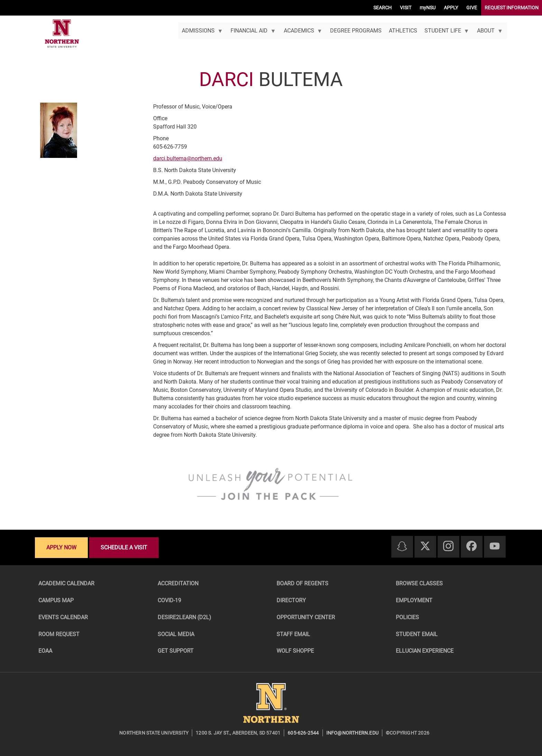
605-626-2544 (303, 733)
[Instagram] (448, 546)
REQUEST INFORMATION (512, 8)
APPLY (451, 8)
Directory (291, 600)
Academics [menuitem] (301, 33)
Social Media (176, 634)
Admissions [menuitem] (200, 33)
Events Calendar (63, 617)
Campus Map (56, 600)
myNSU (428, 8)
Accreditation (178, 583)
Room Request (59, 634)
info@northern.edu (352, 733)
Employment (414, 600)
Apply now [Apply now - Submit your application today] (61, 547)
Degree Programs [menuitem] (356, 31)
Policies (407, 617)
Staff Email (293, 634)
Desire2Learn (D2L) (184, 617)
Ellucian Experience (425, 651)
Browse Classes (419, 583)
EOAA (45, 651)
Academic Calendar (66, 583)
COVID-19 (169, 600)
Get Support (176, 651)
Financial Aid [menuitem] (251, 33)
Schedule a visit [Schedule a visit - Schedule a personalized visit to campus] (124, 547)
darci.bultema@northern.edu (188, 158)
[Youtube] (495, 546)
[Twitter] (425, 546)
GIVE (472, 8)
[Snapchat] (402, 547)
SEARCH (382, 8)
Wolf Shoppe (295, 651)
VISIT (406, 8)
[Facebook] (471, 546)
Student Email (417, 634)
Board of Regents (302, 583)
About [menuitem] (488, 33)
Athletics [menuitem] (403, 31)
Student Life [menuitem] (445, 33)
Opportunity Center (306, 617)
